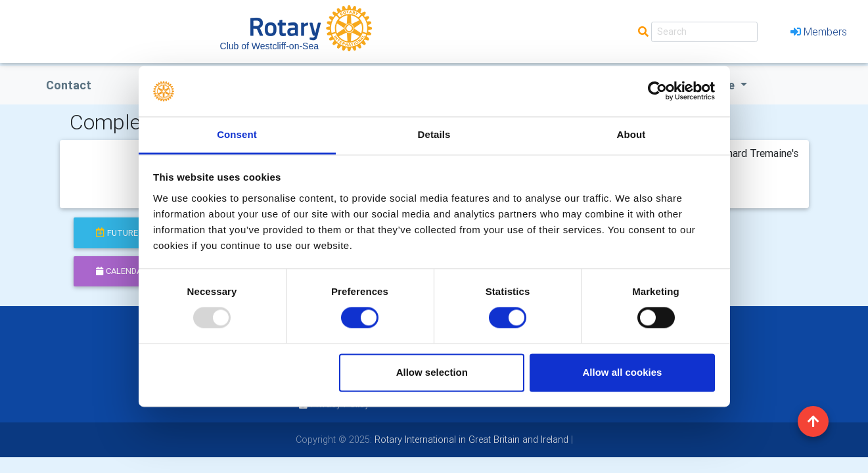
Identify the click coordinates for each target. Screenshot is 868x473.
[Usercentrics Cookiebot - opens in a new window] (657, 91)
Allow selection (432, 372)
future (117, 233)
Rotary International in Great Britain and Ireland (470, 439)
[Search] (704, 32)
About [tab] (631, 134)
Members (819, 32)
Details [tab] (434, 134)
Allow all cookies (622, 372)
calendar (122, 271)
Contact (69, 85)
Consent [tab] (237, 134)
